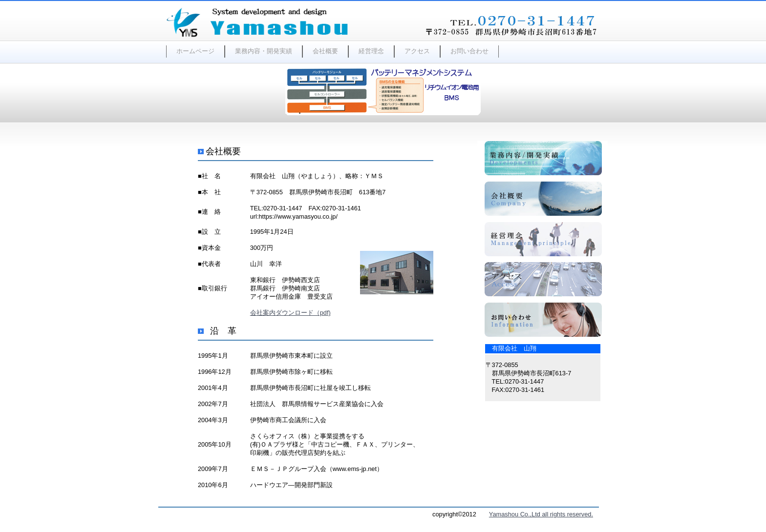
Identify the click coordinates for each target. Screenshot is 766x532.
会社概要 (325, 51)
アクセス (417, 51)
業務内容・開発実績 (264, 51)
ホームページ (195, 51)
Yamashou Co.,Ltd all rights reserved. (541, 514)
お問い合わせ (469, 51)
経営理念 (371, 51)
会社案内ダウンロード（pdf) (290, 313)
